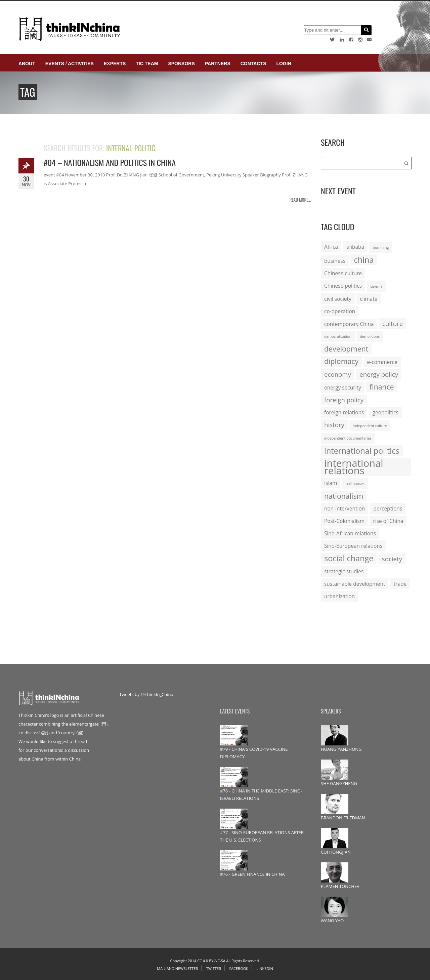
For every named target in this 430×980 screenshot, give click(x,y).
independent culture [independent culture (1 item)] (370, 426)
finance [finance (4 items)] (382, 387)
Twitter (214, 968)
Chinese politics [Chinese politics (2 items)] (343, 286)
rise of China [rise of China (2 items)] (388, 521)
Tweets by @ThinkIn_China (146, 694)
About (27, 64)
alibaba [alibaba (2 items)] (355, 247)
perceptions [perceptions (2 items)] (388, 508)
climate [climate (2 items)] (369, 299)
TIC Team (147, 64)
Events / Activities (70, 64)
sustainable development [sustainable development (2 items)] (355, 584)
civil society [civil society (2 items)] (338, 299)
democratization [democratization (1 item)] (338, 336)
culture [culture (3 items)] (393, 323)
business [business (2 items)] (335, 261)
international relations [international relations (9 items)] (354, 467)
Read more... (300, 200)
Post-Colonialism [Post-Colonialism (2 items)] (344, 521)
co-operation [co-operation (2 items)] (340, 311)
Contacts (253, 64)
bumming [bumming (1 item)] (381, 247)
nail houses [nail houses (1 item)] (355, 484)
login (284, 64)
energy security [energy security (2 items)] (343, 387)
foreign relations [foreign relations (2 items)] (344, 412)
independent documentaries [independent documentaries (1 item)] (348, 438)
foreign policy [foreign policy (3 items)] (344, 400)
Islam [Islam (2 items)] (331, 483)
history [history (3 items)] (334, 425)
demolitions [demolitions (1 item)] (370, 336)
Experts (115, 64)
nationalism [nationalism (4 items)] (344, 496)
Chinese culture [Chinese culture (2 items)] (343, 273)
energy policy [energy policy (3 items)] (379, 374)
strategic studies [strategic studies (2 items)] (344, 571)
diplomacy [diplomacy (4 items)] (341, 361)
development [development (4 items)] (346, 349)
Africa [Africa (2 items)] (331, 247)
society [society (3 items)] (392, 559)
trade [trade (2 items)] (400, 584)
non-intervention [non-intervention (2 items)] (345, 508)
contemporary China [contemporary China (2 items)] (349, 324)
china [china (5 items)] (364, 260)
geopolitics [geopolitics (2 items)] (385, 412)
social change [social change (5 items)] (349, 558)
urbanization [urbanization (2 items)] (339, 596)
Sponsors (181, 64)
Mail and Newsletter (177, 968)
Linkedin (265, 968)
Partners (218, 64)
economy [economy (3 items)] (338, 374)
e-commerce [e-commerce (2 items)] (382, 362)
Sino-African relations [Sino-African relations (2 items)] (350, 533)
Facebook (239, 968)
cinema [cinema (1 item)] (376, 286)
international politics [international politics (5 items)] (362, 451)
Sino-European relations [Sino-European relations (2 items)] (353, 546)
